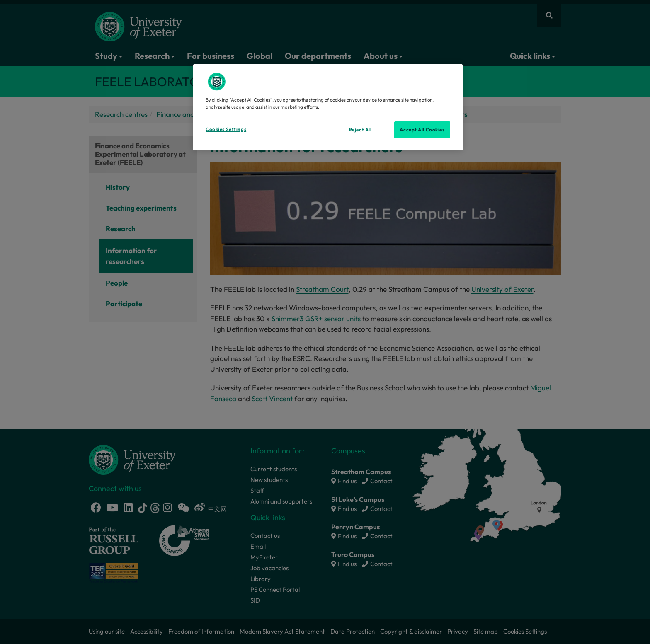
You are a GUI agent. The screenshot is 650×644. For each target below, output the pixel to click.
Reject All (360, 130)
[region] (328, 107)
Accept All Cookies (422, 130)
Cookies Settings (226, 129)
